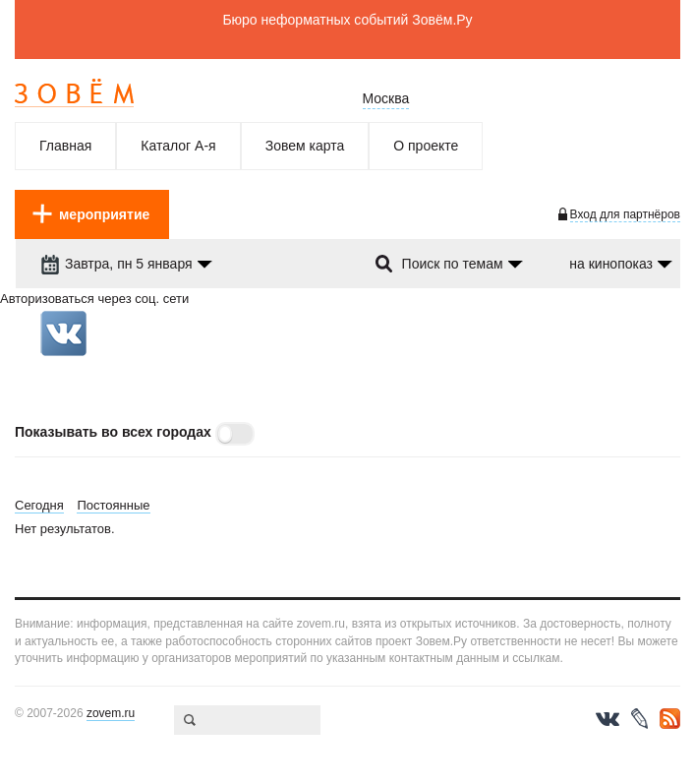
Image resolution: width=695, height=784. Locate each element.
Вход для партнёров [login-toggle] (625, 214)
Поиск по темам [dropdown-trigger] (453, 264)
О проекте (426, 146)
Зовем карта (305, 146)
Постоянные (113, 505)
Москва (386, 98)
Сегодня (39, 505)
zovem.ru (111, 713)
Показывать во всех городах (113, 432)
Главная (65, 146)
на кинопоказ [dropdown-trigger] (611, 264)
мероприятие (104, 214)
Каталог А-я (178, 146)
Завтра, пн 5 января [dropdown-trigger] (116, 264)
